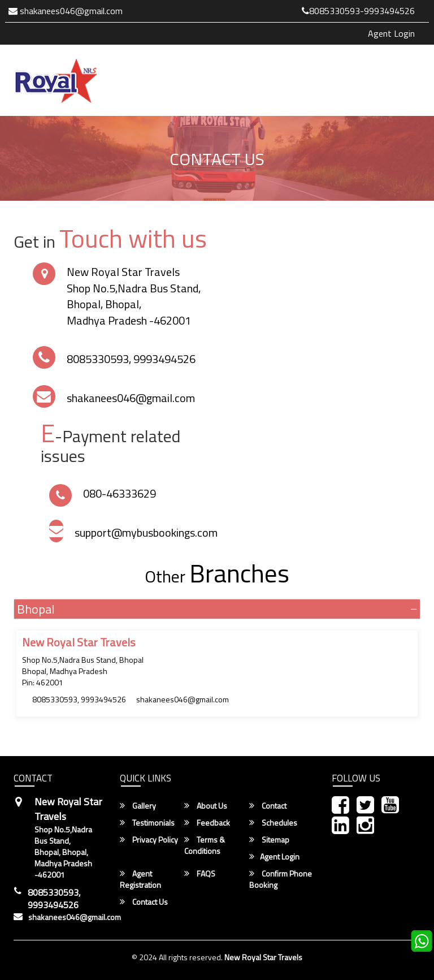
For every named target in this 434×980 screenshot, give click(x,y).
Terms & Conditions (205, 845)
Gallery (138, 806)
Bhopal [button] (36, 609)
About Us (206, 806)
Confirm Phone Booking (281, 879)
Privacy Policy (149, 840)
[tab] (217, 609)
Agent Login (391, 33)
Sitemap (269, 840)
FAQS (200, 874)
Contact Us (144, 902)
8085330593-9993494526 (358, 11)
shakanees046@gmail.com (66, 11)
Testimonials (147, 823)
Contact (268, 806)
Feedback (207, 823)
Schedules (273, 823)
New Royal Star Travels (263, 957)
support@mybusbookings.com (146, 532)
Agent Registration (140, 879)
